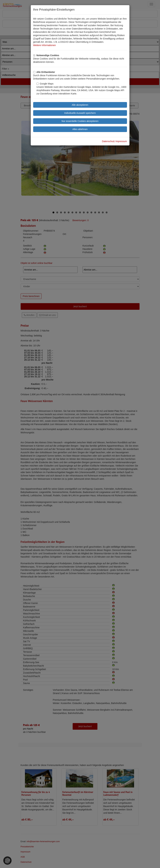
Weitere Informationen (44, 45)
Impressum (121, 141)
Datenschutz (108, 141)
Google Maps (45, 84)
